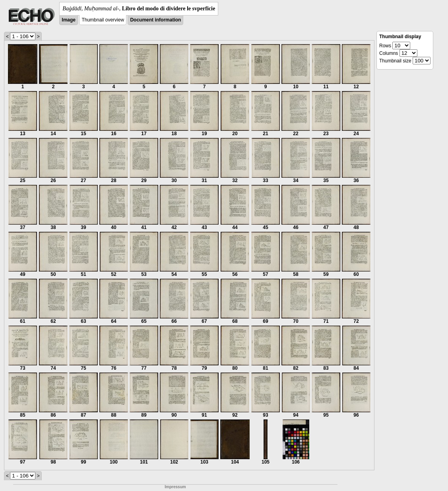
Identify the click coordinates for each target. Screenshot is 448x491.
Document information (155, 20)
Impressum (175, 487)
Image (69, 20)
